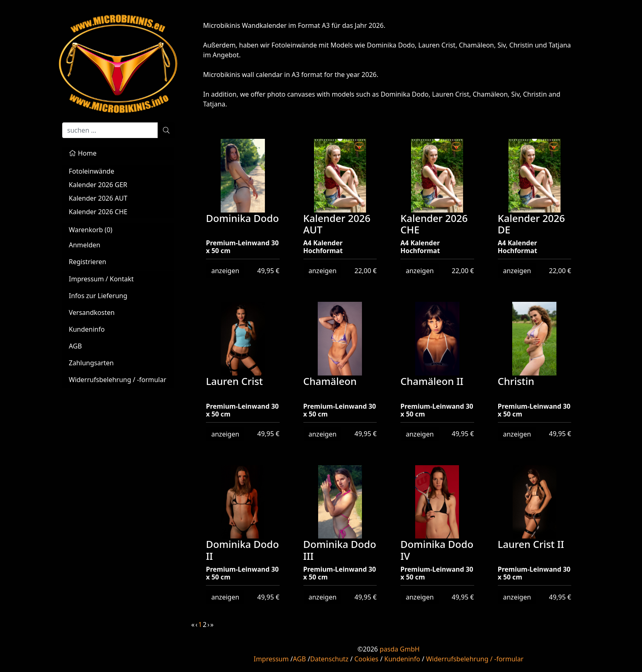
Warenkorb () (90, 230)
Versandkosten (92, 312)
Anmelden (85, 245)
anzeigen (225, 271)
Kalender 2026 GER (98, 185)
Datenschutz (329, 659)
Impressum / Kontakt (101, 279)
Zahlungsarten (91, 363)
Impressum (271, 659)
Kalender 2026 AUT (98, 198)
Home (83, 153)
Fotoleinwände (92, 171)
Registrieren (87, 262)
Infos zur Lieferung (98, 296)
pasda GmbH (400, 649)
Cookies (366, 659)
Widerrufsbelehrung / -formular (118, 380)
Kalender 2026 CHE (98, 212)
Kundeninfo (87, 329)
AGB (75, 346)
